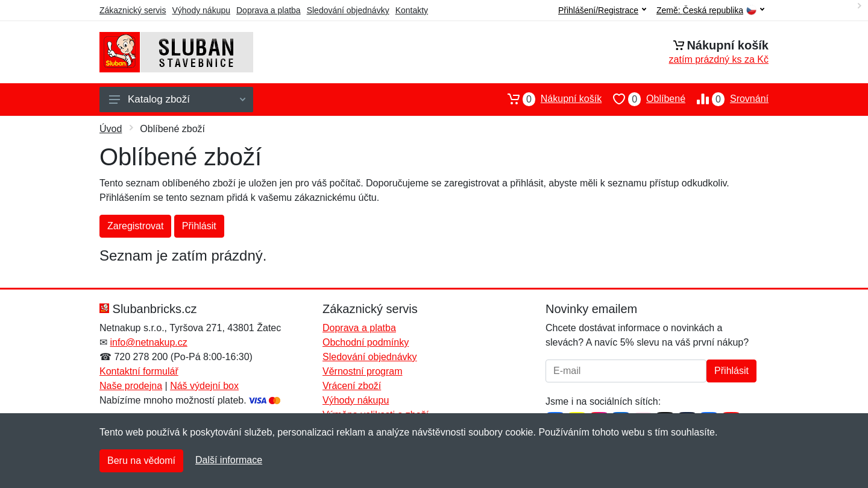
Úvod (111, 129)
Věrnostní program (363, 371)
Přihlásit (199, 226)
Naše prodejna (131, 386)
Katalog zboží (177, 99)
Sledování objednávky (348, 10)
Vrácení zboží (352, 386)
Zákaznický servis (133, 10)
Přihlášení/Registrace (602, 10)
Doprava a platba (269, 10)
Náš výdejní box (204, 386)
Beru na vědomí (141, 461)
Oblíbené (643, 99)
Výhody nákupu (201, 10)
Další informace (229, 460)
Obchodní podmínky (366, 342)
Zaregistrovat (135, 226)
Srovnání (727, 99)
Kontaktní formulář (139, 371)
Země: (710, 11)
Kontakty (412, 10)
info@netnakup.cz (148, 342)
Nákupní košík (549, 99)
